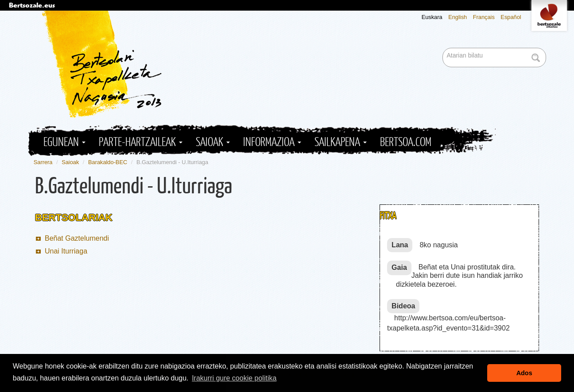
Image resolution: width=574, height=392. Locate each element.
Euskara (432, 17)
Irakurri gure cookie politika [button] (234, 378)
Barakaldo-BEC (108, 162)
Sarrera (43, 162)
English (458, 17)
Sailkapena (341, 142)
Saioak (213, 142)
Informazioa (272, 142)
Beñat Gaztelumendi (77, 238)
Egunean (64, 142)
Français (484, 17)
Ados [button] (524, 373)
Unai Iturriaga (66, 251)
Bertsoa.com (406, 142)
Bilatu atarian (444, 48)
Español (511, 17)
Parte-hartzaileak (141, 142)
